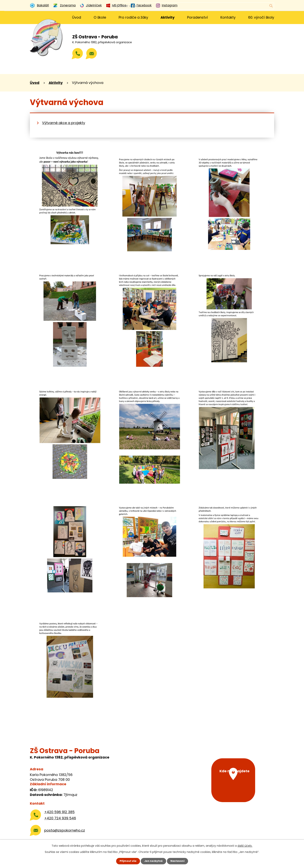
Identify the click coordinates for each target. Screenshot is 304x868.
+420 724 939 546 (60, 818)
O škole (100, 17)
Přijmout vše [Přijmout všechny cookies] (126, 861)
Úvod (77, 17)
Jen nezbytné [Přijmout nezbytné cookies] (153, 861)
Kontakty (228, 17)
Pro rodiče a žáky (133, 17)
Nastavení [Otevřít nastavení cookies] (179, 861)
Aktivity (168, 17)
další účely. (245, 845)
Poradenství (197, 17)
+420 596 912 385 (59, 812)
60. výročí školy (261, 17)
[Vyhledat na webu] (255, 6)
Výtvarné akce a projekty (64, 123)
